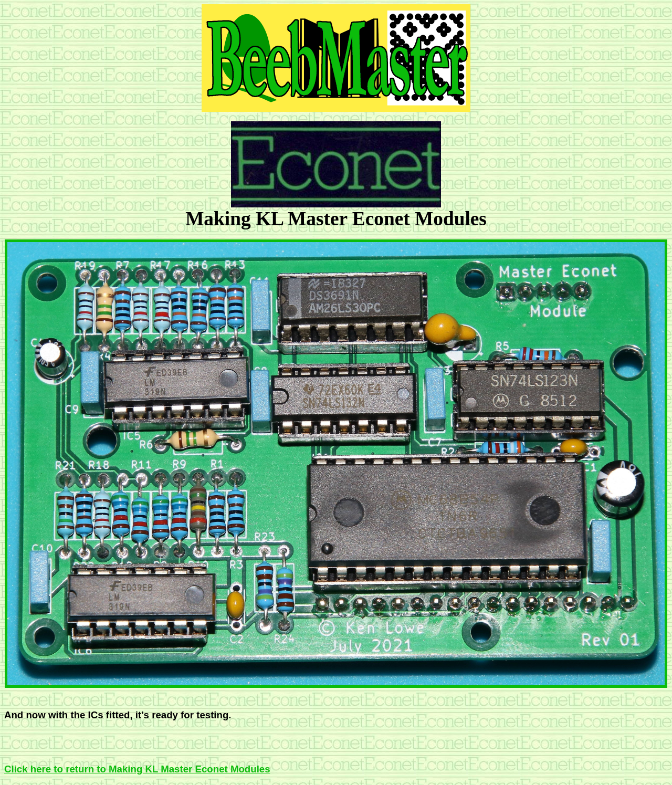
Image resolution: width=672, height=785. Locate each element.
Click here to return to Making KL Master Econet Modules (137, 769)
